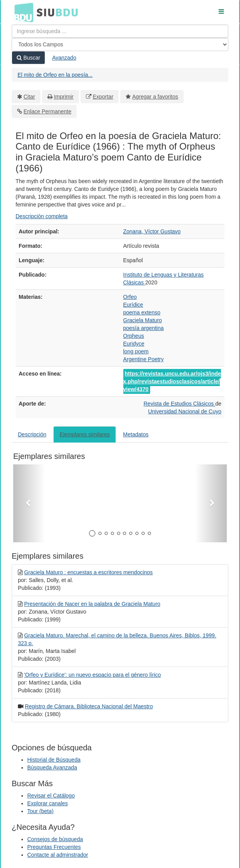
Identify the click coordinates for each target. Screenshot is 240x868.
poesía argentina (144, 328)
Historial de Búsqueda (54, 760)
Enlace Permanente (48, 111)
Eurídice (133, 305)
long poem (136, 351)
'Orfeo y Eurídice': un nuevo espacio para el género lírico (93, 675)
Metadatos (136, 434)
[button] (29, 503)
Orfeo (130, 297)
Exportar (103, 97)
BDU (22, 12)
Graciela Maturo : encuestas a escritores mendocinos (88, 572)
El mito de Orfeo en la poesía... (55, 75)
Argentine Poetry (144, 359)
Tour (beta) (40, 811)
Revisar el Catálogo (51, 796)
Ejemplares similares (85, 434)
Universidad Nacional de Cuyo (185, 411)
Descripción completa (42, 216)
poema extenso (142, 312)
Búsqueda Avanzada (52, 767)
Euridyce (134, 344)
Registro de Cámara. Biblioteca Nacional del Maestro (89, 706)
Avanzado (64, 58)
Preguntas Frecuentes (54, 847)
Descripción (32, 434)
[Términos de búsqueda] (120, 31)
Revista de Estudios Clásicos (179, 404)
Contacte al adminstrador (58, 855)
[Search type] (120, 44)
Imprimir (64, 97)
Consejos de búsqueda (55, 839)
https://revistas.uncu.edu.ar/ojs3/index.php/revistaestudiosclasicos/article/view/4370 (172, 381)
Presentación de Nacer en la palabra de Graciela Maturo (92, 604)
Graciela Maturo (143, 320)
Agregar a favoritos (155, 97)
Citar (30, 97)
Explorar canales (47, 803)
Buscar (28, 58)
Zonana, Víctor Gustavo (152, 231)
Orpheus (134, 336)
